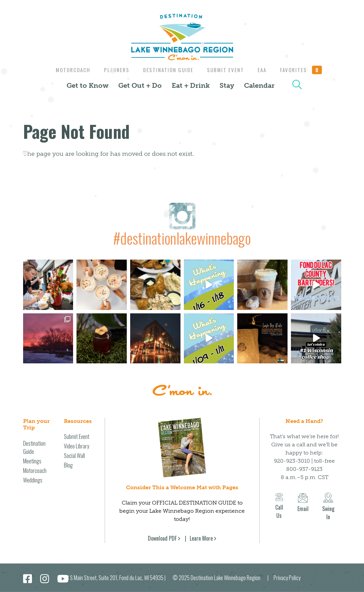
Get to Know (88, 85)
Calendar (259, 85)
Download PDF (162, 538)
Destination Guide (167, 70)
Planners (114, 70)
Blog (68, 465)
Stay (227, 85)
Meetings (32, 461)
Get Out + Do (140, 85)
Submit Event (226, 70)
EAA (264, 70)
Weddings (33, 480)
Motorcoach (69, 70)
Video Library (76, 446)
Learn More (201, 538)
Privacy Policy (287, 578)
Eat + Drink (191, 85)
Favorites (305, 70)
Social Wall (74, 456)
